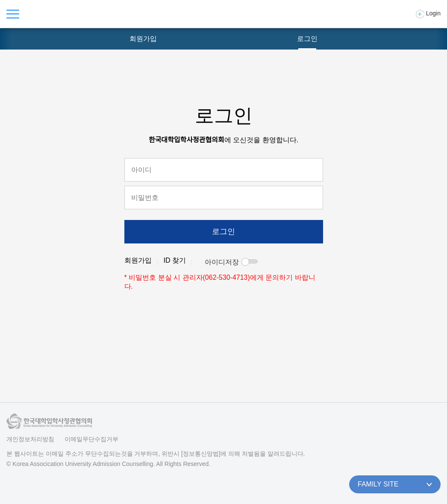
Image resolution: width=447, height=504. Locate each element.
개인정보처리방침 (30, 439)
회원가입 (143, 39)
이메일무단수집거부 (91, 439)
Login (428, 14)
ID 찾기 (175, 260)
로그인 (307, 39)
